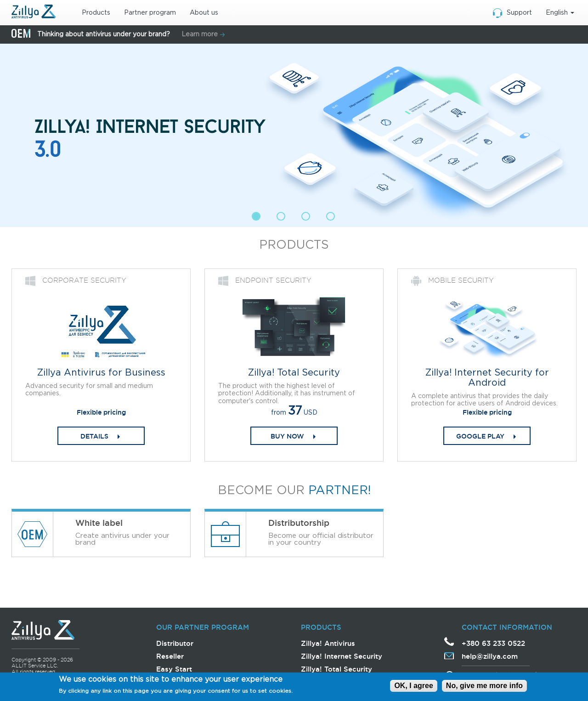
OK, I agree (413, 686)
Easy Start (174, 669)
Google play (480, 436)
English (560, 13)
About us (204, 13)
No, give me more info (484, 686)
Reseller (170, 656)
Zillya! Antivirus (328, 643)
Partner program (150, 13)
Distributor (175, 643)
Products (96, 13)
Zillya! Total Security (336, 669)
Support (519, 13)
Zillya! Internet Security (342, 656)
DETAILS (94, 436)
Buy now (287, 436)
